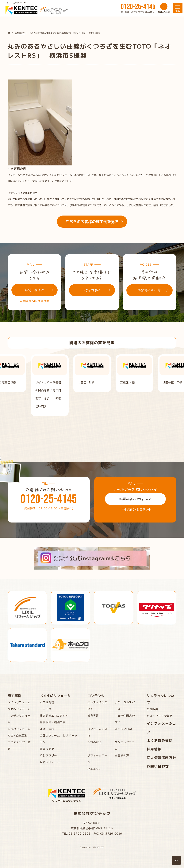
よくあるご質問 (160, 740)
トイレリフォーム (19, 702)
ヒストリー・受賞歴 (160, 716)
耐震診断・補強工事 (53, 722)
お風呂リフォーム (19, 729)
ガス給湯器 (47, 702)
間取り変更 (47, 749)
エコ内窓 (45, 709)
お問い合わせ (158, 766)
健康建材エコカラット (54, 715)
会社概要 (152, 709)
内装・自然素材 (18, 735)
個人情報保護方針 (162, 757)
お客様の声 (122, 755)
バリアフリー (48, 755)
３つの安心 (95, 742)
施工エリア (95, 769)
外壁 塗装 (47, 729)
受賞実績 (93, 715)
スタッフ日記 (123, 729)
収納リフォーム (50, 762)
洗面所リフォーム (19, 709)
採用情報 (154, 749)
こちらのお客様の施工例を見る (92, 222)
